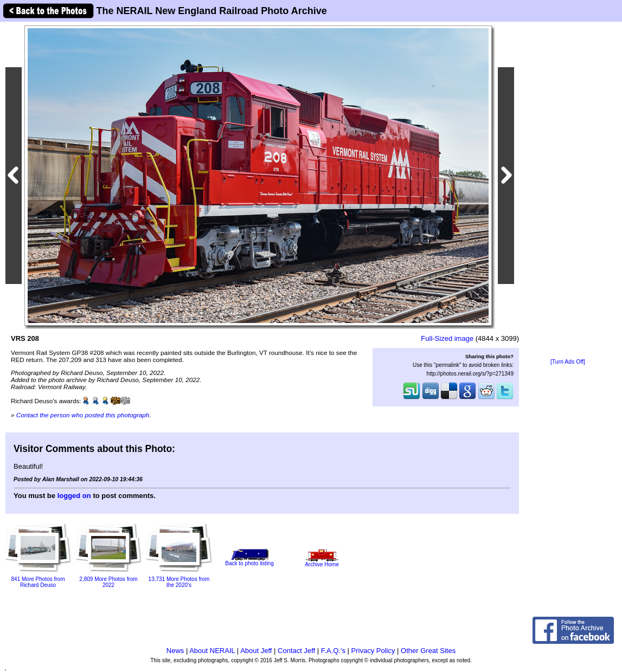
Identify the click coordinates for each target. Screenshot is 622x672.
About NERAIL (212, 651)
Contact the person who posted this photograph (83, 415)
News (175, 651)
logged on (74, 496)
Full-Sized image (447, 338)
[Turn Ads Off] (568, 362)
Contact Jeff (296, 651)
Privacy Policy (373, 651)
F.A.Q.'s (333, 651)
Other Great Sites (428, 651)
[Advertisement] (568, 191)
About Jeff (256, 651)
